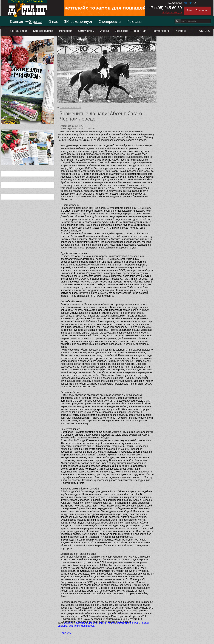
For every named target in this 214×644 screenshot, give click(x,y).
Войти (189, 10)
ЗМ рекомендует (78, 21)
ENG (207, 31)
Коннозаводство (43, 31)
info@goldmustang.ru (172, 12)
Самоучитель (86, 31)
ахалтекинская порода (82, 626)
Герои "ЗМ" (141, 31)
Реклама (135, 21)
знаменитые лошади (127, 623)
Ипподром (66, 31)
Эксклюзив (122, 31)
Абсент (68, 623)
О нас (53, 21)
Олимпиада (80, 623)
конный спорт (106, 623)
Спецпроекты (110, 21)
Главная (16, 21)
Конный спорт (18, 31)
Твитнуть (66, 633)
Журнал (36, 21)
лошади (93, 623)
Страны (104, 31)
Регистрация (201, 10)
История (181, 31)
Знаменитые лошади (71, 108)
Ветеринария (162, 31)
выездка (63, 626)
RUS (200, 31)
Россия (145, 623)
